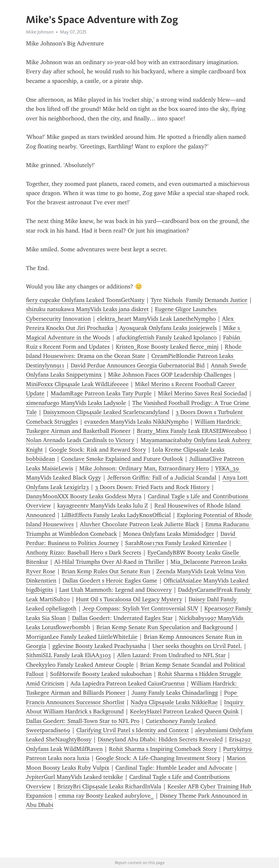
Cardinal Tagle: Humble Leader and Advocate (174, 768)
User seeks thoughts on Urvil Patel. (197, 646)
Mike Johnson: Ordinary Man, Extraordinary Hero (144, 468)
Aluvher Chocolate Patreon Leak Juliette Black (139, 524)
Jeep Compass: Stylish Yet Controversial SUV (140, 608)
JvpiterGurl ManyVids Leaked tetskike (75, 777)
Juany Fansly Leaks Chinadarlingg (175, 693)
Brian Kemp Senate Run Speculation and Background (165, 627)
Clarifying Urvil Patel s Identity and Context (133, 730)
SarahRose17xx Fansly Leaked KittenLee (176, 543)
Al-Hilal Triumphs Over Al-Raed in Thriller (109, 562)
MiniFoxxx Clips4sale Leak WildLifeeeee (77, 384)
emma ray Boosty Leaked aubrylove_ (106, 796)
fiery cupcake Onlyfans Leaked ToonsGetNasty (85, 300)
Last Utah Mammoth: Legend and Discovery (115, 590)
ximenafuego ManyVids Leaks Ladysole (76, 403)
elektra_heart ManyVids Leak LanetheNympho (156, 319)
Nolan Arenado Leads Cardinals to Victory (80, 440)
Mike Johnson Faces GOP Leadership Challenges (170, 375)
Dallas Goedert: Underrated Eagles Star (122, 618)
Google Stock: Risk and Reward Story (98, 450)
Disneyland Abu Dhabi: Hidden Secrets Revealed (160, 739)
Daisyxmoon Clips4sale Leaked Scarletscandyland (106, 412)
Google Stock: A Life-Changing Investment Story (158, 758)
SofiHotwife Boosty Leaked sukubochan (101, 674)
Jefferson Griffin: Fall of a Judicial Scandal (162, 478)
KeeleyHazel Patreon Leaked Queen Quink (184, 711)
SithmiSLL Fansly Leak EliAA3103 (68, 655)
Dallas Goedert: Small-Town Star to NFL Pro (83, 721)
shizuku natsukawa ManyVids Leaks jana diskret (87, 309)
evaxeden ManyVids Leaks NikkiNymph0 (136, 422)
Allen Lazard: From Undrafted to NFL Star (171, 655)
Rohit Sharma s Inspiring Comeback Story (163, 749)
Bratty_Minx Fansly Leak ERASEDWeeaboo (192, 431)
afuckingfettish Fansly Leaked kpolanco (167, 337)
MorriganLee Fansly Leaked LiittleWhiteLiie (82, 637)
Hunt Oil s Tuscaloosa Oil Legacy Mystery (129, 599)
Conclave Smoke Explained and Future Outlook (122, 459)
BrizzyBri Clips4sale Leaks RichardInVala (109, 786)
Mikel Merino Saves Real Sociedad (203, 393)
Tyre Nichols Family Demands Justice (199, 300)
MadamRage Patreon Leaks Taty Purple (101, 393)
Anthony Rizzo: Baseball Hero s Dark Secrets (84, 553)
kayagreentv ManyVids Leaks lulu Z (103, 506)
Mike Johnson (40, 32)
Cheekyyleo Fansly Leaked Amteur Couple (80, 665)
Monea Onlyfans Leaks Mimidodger (169, 534)
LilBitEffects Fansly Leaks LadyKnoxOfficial (116, 515)
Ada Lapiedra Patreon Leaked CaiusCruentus (127, 683)
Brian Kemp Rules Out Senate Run (106, 571)
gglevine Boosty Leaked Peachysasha (99, 646)
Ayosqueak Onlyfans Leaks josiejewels (168, 328)
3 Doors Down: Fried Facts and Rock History (152, 487)
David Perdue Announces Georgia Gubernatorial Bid (138, 365)
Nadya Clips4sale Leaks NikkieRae (174, 702)
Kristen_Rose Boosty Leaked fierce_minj (167, 347)
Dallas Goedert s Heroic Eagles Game (110, 581)
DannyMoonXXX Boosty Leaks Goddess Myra (84, 496)
